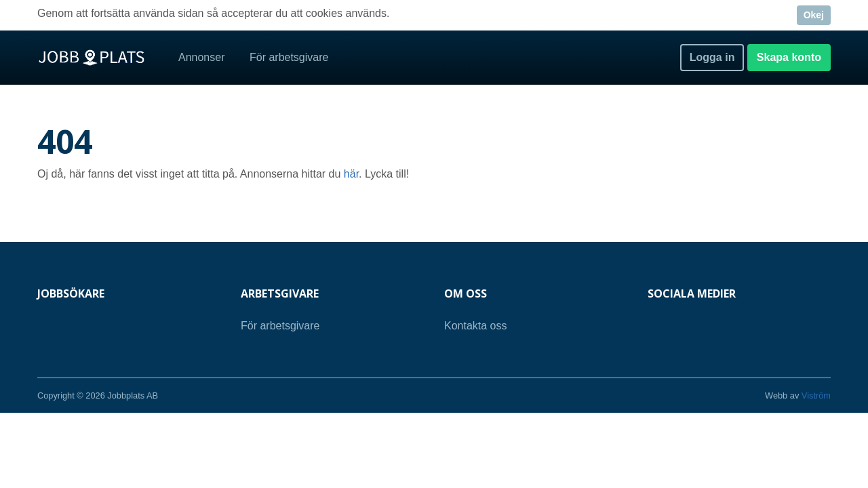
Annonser (202, 57)
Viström (816, 395)
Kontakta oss (476, 326)
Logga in (712, 57)
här (351, 174)
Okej (814, 15)
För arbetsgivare (289, 57)
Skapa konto (789, 57)
